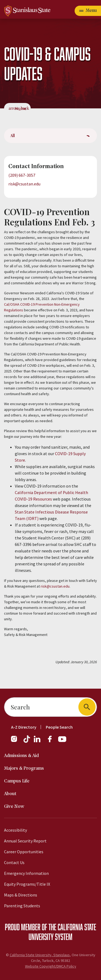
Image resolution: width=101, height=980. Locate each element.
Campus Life (17, 781)
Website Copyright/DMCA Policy (51, 966)
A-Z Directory (24, 727)
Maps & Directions (21, 895)
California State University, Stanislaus (40, 955)
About (10, 794)
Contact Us (14, 862)
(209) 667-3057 (22, 175)
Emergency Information (26, 873)
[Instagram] (16, 742)
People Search (59, 727)
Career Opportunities (24, 852)
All (13, 136)
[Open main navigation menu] (88, 11)
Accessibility (15, 830)
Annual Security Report (25, 841)
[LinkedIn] (37, 742)
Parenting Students (22, 906)
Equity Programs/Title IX (27, 884)
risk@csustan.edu (24, 184)
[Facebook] (52, 742)
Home (21, 108)
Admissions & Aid (21, 756)
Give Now (14, 807)
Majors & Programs (24, 769)
